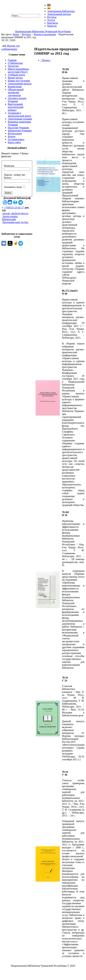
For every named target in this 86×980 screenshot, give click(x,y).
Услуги (51, 20)
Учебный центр (16, 75)
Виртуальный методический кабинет (16, 107)
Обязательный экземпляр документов (16, 92)
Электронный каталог (59, 14)
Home (16, 34)
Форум (12, 136)
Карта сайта (14, 142)
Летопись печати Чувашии (17, 100)
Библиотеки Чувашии (20, 131)
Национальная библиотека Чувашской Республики (43, 31)
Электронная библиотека (61, 11)
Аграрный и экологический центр (19, 114)
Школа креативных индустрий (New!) (18, 70)
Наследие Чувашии (18, 128)
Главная (12, 60)
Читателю (13, 66)
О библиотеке (15, 63)
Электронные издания (20, 119)
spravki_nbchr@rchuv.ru (15, 213)
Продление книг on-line (15, 222)
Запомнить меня (13, 187)
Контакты (53, 23)
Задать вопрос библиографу (10, 218)
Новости (52, 26)
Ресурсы (52, 17)
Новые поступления (19, 81)
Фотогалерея (15, 133)
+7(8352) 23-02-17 (14, 208)
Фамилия (9, 166)
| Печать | (46, 60)
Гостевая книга (16, 139)
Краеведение (15, 87)
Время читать (15, 78)
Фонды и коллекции (45, 34)
